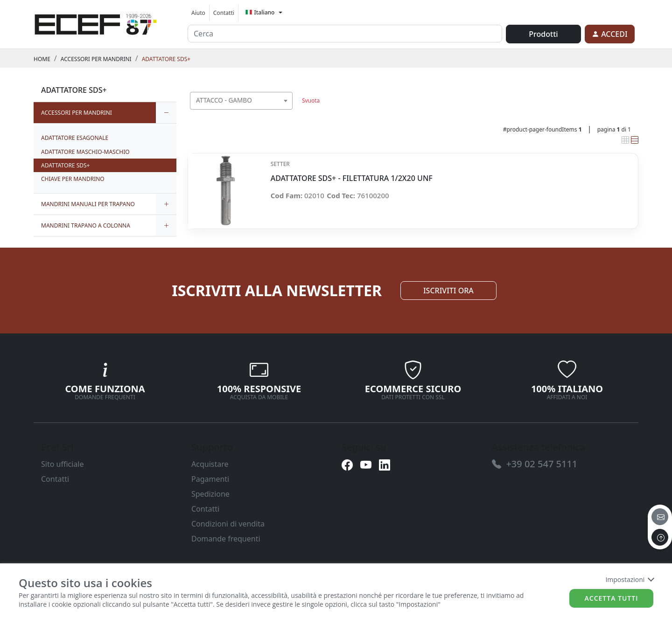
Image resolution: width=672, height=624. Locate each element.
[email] (660, 517)
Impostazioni (629, 579)
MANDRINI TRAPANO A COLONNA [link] (86, 225)
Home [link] (42, 59)
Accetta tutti (612, 598)
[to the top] (660, 537)
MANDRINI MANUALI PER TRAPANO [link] (88, 204)
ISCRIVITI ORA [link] (448, 291)
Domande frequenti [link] (226, 539)
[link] (96, 23)
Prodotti (543, 34)
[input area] (345, 34)
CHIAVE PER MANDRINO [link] (73, 179)
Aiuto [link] (198, 13)
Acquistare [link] (210, 464)
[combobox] (241, 101)
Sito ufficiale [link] (63, 464)
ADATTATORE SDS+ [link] (166, 59)
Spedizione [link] (210, 494)
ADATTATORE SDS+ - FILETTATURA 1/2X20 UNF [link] (352, 178)
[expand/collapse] (166, 113)
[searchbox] (287, 112)
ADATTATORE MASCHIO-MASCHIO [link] (85, 152)
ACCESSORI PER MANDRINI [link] (96, 59)
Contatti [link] (224, 13)
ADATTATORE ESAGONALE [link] (75, 138)
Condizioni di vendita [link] (228, 524)
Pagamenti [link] (210, 479)
